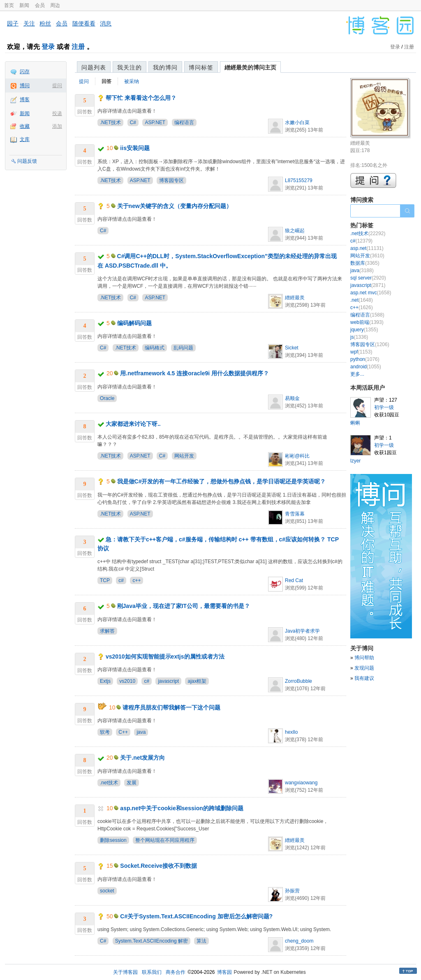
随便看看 (84, 23)
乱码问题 (183, 348)
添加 (57, 126)
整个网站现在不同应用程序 (165, 840)
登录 (48, 47)
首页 (9, 5)
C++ (123, 732)
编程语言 (184, 122)
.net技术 (109, 783)
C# (133, 122)
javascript (168, 681)
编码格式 (155, 348)
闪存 (25, 72)
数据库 (365, 263)
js (359, 337)
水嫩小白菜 (297, 122)
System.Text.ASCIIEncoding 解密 (152, 941)
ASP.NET (155, 122)
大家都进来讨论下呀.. (133, 424)
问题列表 (94, 67)
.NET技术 (110, 122)
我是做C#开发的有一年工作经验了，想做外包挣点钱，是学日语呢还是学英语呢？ (222, 481)
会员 (40, 5)
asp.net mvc (371, 293)
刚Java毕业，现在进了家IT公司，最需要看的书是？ (184, 606)
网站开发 (184, 456)
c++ (136, 580)
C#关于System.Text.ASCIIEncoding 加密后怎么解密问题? (196, 916)
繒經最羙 (295, 298)
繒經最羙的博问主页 (250, 67)
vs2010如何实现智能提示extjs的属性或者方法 (165, 656)
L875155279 (299, 180)
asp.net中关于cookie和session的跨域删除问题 (182, 808)
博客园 (224, 972)
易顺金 (292, 398)
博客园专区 (171, 180)
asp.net (367, 248)
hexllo (291, 732)
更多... (357, 374)
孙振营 (292, 891)
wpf (361, 352)
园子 (13, 23)
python (365, 359)
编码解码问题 (134, 323)
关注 (29, 23)
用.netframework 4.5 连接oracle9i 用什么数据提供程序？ (194, 373)
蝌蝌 (355, 423)
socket (107, 891)
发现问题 (364, 668)
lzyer (355, 461)
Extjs (105, 681)
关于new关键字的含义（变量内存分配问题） (175, 206)
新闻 (24, 5)
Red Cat (294, 580)
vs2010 (127, 681)
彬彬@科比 (297, 456)
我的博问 (165, 67)
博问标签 (201, 67)
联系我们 (152, 972)
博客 (25, 99)
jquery (364, 330)
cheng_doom (299, 941)
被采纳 (132, 81)
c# (121, 580)
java (141, 732)
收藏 (25, 126)
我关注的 (130, 67)
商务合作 (176, 972)
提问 (57, 86)
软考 (105, 732)
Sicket (292, 348)
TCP (105, 580)
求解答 (107, 631)
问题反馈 (27, 161)
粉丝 (45, 23)
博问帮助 (364, 658)
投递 (57, 113)
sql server (368, 278)
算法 (201, 941)
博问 (25, 86)
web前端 (367, 322)
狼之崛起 (295, 231)
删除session (113, 840)
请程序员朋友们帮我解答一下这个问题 (171, 707)
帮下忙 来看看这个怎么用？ (141, 98)
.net (362, 300)
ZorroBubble (298, 681)
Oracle (107, 398)
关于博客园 (125, 972)
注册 (78, 47)
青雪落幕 (295, 514)
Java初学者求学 (302, 631)
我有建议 (364, 678)
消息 (106, 23)
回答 (106, 81)
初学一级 (384, 407)
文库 (25, 139)
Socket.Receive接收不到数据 (158, 866)
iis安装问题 (135, 148)
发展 (132, 783)
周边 (55, 5)
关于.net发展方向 (142, 758)
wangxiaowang (301, 783)
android (366, 367)
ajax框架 (197, 681)
